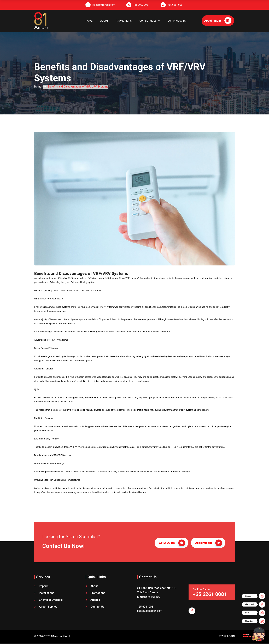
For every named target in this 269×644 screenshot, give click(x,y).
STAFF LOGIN (227, 636)
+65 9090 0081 (141, 5)
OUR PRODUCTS (177, 21)
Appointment (218, 21)
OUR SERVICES (148, 21)
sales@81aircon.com (104, 5)
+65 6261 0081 (176, 5)
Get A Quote (172, 543)
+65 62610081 (146, 607)
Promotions (124, 21)
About (104, 21)
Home (89, 21)
